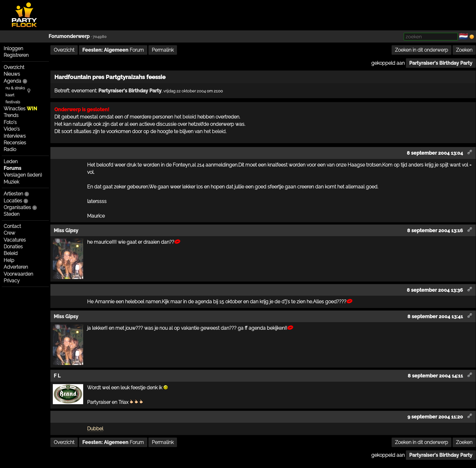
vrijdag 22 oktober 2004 (185, 91)
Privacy (12, 281)
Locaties (13, 201)
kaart (10, 95)
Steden (12, 214)
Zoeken (464, 50)
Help (9, 260)
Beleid (11, 253)
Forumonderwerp (69, 36)
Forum (113, 50)
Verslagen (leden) (23, 175)
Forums (12, 168)
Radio (10, 149)
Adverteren (16, 267)
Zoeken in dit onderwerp (422, 50)
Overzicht (14, 67)
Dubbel (95, 429)
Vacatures (15, 240)
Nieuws (12, 74)
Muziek (11, 182)
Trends (11, 115)
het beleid (185, 117)
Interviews (15, 136)
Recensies (15, 143)
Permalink (163, 50)
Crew (9, 233)
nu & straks (15, 88)
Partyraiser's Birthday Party (441, 63)
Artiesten (13, 194)
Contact (12, 226)
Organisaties (17, 207)
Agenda (12, 81)
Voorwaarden (18, 274)
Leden (11, 162)
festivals (13, 102)
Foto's (10, 122)
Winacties (20, 109)
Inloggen (13, 48)
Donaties (13, 247)
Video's (12, 129)
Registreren (16, 55)
